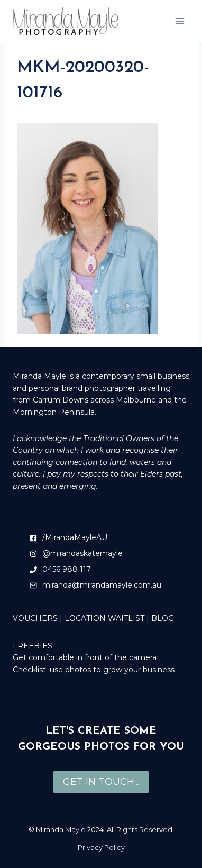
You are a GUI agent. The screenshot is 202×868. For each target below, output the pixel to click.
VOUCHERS (35, 618)
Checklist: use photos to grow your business (94, 670)
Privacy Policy (101, 847)
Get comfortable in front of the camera (85, 657)
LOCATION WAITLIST (104, 618)
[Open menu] (180, 21)
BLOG (163, 618)
